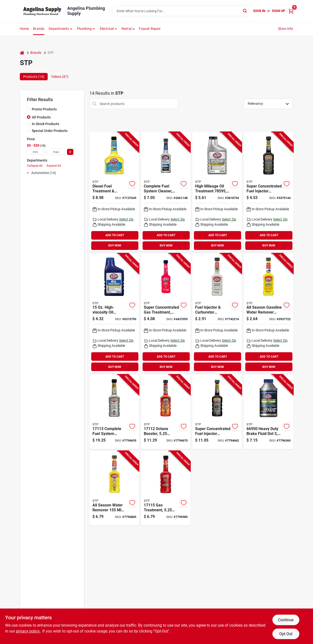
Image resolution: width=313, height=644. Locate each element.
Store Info (286, 29)
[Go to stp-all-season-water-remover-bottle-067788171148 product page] (114, 488)
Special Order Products (50, 131)
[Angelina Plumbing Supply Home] (42, 11)
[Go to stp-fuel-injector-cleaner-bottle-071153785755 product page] (268, 192)
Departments (59, 29)
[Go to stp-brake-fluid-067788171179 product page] (268, 412)
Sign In (259, 11)
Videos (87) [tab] (60, 77)
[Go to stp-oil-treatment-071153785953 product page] (217, 192)
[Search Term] (181, 11)
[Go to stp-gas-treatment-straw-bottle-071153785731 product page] (166, 313)
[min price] (35, 152)
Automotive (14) (44, 173)
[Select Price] (70, 152)
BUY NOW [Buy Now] (115, 246)
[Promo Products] (29, 109)
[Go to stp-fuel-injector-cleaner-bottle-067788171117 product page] (217, 412)
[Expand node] (29, 173)
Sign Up (279, 11)
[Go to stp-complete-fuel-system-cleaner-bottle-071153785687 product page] (166, 192)
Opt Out (286, 634)
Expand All (54, 166)
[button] (128, 29)
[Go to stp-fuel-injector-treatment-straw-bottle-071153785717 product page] (217, 313)
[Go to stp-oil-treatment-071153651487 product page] (114, 313)
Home (24, 29)
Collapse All (35, 166)
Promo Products (44, 109)
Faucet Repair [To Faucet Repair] (150, 29)
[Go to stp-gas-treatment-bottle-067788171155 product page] (166, 488)
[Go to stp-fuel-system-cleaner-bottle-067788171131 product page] (114, 412)
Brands (39, 29)
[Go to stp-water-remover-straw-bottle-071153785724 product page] (268, 313)
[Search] (245, 11)
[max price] (56, 152)
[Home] (22, 53)
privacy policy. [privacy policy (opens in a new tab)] (28, 631)
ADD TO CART (115, 235)
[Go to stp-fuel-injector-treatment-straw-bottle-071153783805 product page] (114, 192)
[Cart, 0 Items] (291, 11)
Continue (286, 620)
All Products (41, 117)
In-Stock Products (45, 124)
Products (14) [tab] (34, 77)
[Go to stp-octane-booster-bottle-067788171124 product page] (166, 412)
